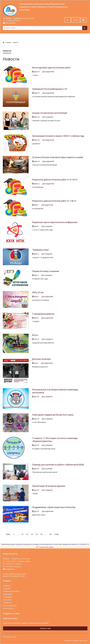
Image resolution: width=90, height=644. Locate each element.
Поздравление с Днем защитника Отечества (54, 507)
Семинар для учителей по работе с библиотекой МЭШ (58, 465)
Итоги (35, 335)
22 (27, 534)
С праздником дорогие (43, 314)
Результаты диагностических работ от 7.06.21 (54, 201)
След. (57, 534)
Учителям (7, 600)
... (18, 534)
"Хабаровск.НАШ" (41, 250)
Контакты (7, 603)
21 (22, 534)
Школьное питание (11, 592)
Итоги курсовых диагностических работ (51, 68)
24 (37, 534)
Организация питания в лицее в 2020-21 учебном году (58, 136)
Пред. (8, 534)
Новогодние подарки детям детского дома (53, 415)
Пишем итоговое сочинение (46, 271)
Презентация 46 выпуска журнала (49, 486)
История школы (10, 606)
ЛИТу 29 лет (38, 293)
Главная (8, 43)
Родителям (8, 594)
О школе (7, 589)
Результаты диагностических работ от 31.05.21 (55, 180)
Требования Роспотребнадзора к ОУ (50, 89)
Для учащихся (48, 117)
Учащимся (7, 597)
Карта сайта (8, 609)
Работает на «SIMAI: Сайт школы (76, 641)
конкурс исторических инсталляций (49, 113)
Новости (15, 43)
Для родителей (48, 72)
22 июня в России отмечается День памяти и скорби (58, 157)
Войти (76, 20)
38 (51, 534)
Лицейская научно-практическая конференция (55, 222)
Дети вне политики (41, 359)
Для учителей (47, 469)
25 (41, 534)
